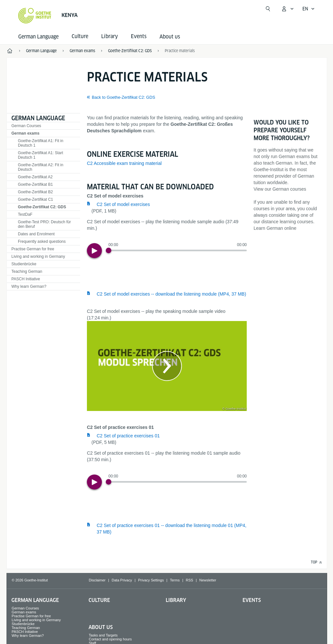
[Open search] (268, 9)
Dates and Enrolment (36, 234)
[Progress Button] (109, 250)
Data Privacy (122, 580)
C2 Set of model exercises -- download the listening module (171, 294)
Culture (99, 600)
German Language (38, 37)
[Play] (94, 251)
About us (170, 37)
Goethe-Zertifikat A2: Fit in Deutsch (41, 167)
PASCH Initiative (26, 279)
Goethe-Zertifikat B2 (35, 192)
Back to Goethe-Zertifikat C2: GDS (124, 97)
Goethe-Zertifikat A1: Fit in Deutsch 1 (41, 143)
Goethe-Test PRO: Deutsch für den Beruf (44, 224)
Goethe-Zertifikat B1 (35, 184)
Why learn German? (29, 286)
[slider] (178, 250)
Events (252, 600)
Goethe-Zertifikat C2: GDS (42, 207)
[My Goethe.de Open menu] (287, 9)
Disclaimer (97, 580)
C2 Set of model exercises (123, 204)
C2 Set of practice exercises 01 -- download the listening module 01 (172, 529)
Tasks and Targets (103, 635)
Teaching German (27, 271)
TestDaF (25, 214)
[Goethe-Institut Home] (35, 16)
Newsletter (208, 580)
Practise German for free (33, 249)
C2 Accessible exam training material (124, 163)
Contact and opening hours (110, 639)
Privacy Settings (151, 580)
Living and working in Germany (38, 256)
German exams (25, 133)
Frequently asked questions (42, 242)
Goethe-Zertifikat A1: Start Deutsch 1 (41, 155)
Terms (175, 580)
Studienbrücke (24, 264)
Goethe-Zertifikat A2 (35, 177)
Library (176, 600)
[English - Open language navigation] (309, 9)
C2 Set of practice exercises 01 (128, 436)
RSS (190, 580)
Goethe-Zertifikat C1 (35, 199)
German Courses (26, 126)
